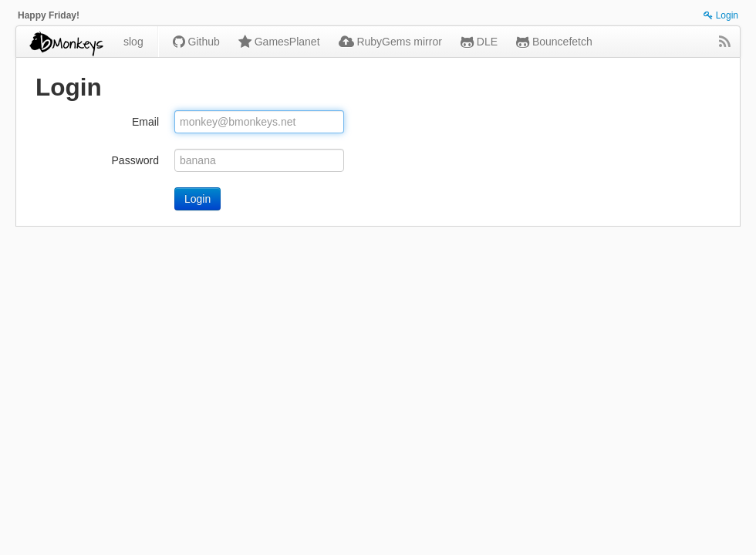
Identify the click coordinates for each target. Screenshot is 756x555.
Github (196, 42)
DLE (479, 42)
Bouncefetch (554, 42)
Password (135, 160)
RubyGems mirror (390, 42)
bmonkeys (65, 42)
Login (721, 15)
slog (133, 42)
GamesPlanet (279, 42)
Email (145, 122)
